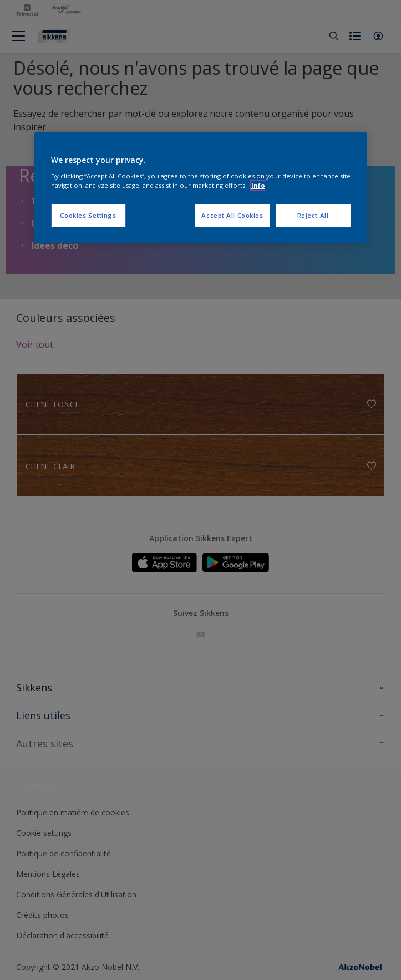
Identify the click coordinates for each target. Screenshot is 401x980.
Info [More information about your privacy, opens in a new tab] (258, 185)
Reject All (313, 215)
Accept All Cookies (232, 215)
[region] (201, 188)
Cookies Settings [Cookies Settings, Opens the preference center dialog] (88, 215)
